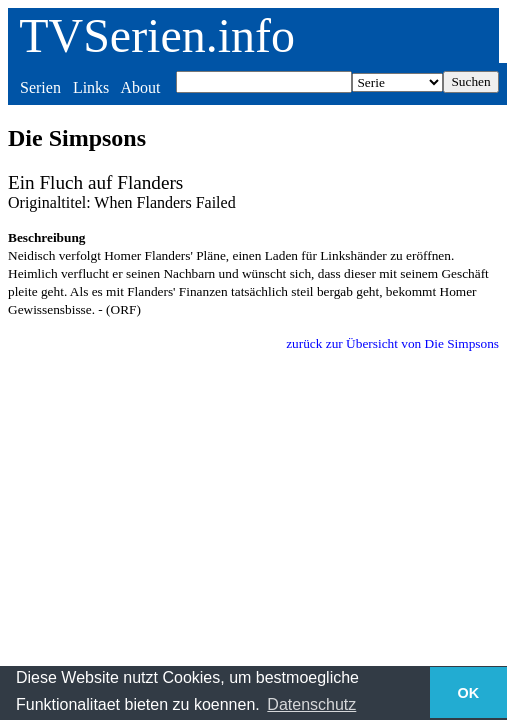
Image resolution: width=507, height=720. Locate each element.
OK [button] (469, 693)
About (140, 87)
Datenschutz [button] (311, 704)
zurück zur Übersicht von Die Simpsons (392, 343)
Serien (40, 87)
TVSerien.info (157, 35)
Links (91, 87)
